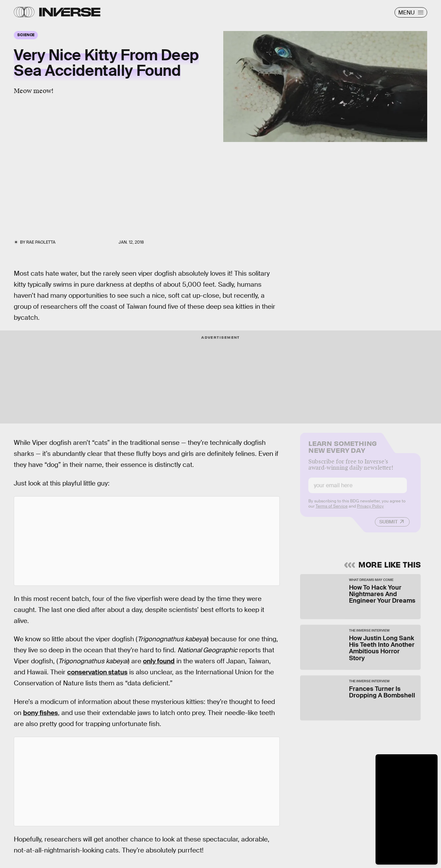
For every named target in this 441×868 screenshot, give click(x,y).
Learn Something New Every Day (343, 451)
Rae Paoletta (41, 242)
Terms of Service (332, 511)
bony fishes (40, 713)
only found (159, 661)
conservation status (97, 672)
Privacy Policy (370, 511)
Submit (388, 526)
